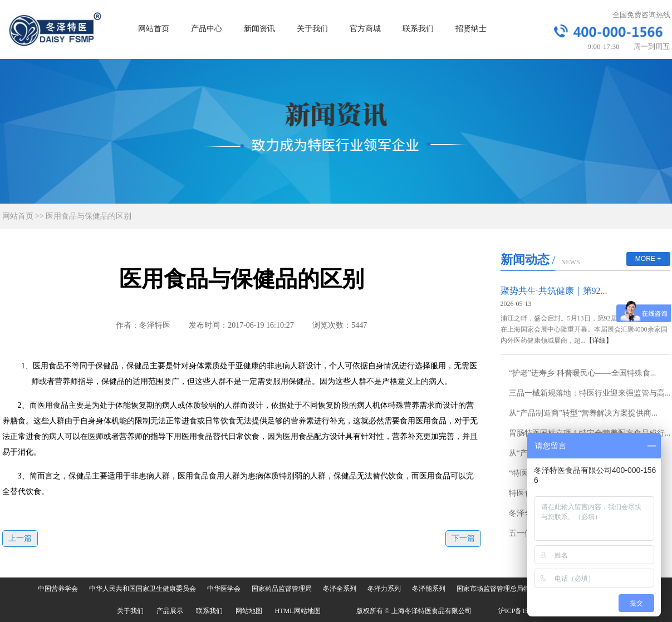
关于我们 (312, 29)
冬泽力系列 (384, 589)
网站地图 (249, 611)
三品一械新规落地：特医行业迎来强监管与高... (590, 393)
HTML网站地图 (298, 611)
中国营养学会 (58, 589)
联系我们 (418, 29)
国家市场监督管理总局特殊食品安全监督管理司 (527, 589)
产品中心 (207, 29)
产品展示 (170, 611)
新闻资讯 (259, 29)
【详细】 (599, 340)
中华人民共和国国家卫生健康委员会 (143, 589)
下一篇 (463, 538)
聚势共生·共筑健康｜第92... (554, 291)
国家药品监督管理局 (282, 589)
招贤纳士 (471, 29)
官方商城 (365, 29)
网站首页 (154, 29)
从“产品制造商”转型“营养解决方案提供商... (583, 413)
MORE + (648, 259)
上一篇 (20, 538)
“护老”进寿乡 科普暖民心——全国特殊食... (582, 373)
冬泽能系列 (429, 589)
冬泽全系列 (340, 589)
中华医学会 (224, 589)
